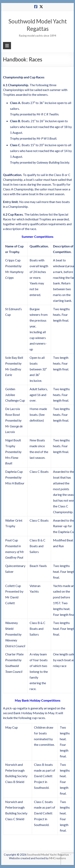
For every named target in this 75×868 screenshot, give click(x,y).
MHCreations (58, 858)
